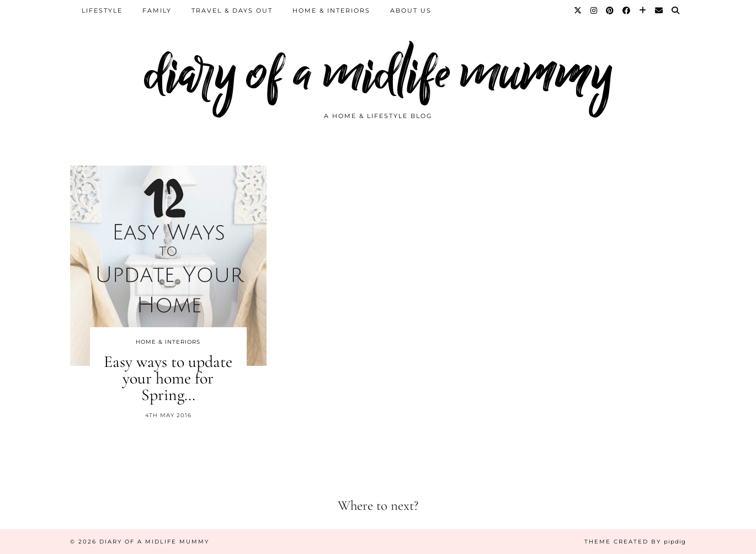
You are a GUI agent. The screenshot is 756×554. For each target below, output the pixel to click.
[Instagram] (594, 10)
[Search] (676, 10)
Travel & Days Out (232, 10)
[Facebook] (627, 10)
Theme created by (635, 542)
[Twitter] (578, 10)
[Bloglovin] (643, 10)
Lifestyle (102, 10)
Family (157, 10)
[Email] (659, 10)
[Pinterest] (610, 10)
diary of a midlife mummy (378, 73)
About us (411, 10)
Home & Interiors (331, 10)
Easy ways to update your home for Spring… (168, 378)
